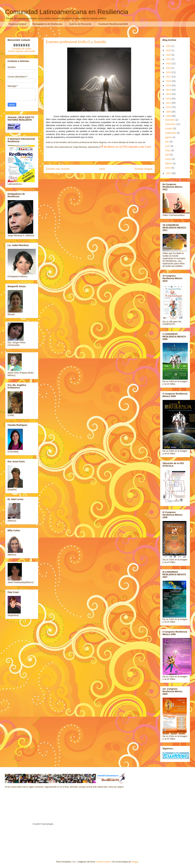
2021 (169, 59)
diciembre (170, 120)
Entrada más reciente (58, 169)
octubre (169, 128)
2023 (169, 50)
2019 (169, 68)
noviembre (171, 124)
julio (167, 142)
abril (168, 155)
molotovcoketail (103, 862)
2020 (169, 64)
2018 (169, 72)
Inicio (102, 169)
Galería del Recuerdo (80, 24)
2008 (169, 116)
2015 (169, 85)
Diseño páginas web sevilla (22, 51)
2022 (169, 55)
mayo (168, 150)
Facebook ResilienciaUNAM (113, 24)
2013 (169, 94)
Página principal (17, 24)
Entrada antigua (143, 169)
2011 (169, 103)
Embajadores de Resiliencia (48, 24)
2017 (169, 77)
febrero (169, 163)
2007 (169, 173)
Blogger (135, 862)
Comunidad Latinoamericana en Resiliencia (67, 12)
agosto (169, 137)
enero (168, 168)
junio (168, 146)
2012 (169, 99)
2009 (169, 112)
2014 (169, 90)
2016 (169, 81)
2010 (169, 107)
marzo (169, 159)
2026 (169, 46)
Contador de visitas (22, 49)
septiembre (171, 133)
